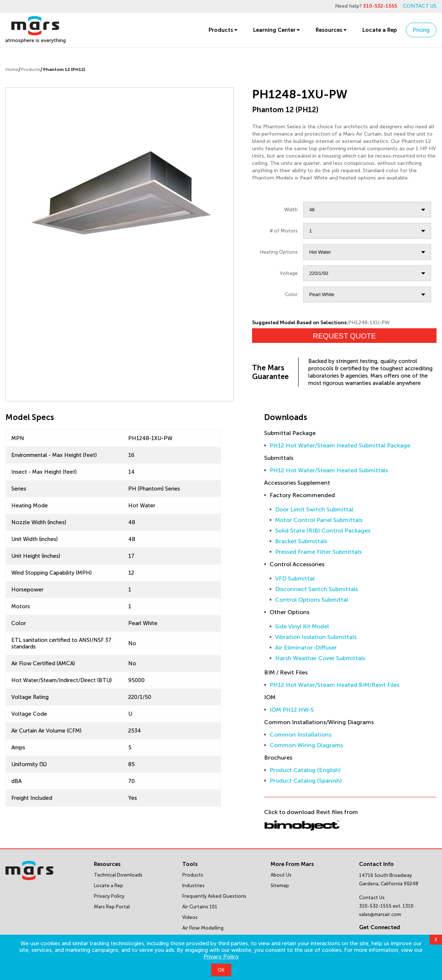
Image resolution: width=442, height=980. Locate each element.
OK (221, 970)
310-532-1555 (380, 6)
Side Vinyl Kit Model (302, 626)
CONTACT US (420, 6)
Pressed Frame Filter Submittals (318, 552)
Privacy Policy (221, 957)
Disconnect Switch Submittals (317, 589)
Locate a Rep (380, 30)
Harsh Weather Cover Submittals (320, 658)
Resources (332, 30)
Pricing (421, 30)
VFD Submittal (295, 578)
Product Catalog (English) (305, 770)
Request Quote (344, 336)
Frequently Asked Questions (214, 896)
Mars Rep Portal (112, 907)
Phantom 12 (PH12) (64, 69)
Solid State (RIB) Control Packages (323, 531)
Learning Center (277, 30)
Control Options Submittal (312, 600)
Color (291, 294)
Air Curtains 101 (200, 907)
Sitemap (280, 886)
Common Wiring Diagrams (306, 745)
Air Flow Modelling (203, 928)
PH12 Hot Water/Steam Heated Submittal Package (340, 445)
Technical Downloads (118, 875)
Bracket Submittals (301, 541)
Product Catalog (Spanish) (306, 781)
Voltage (289, 273)
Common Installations (300, 735)
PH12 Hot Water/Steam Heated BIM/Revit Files (334, 685)
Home (12, 69)
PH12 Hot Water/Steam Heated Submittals (329, 470)
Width (291, 210)
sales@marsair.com (380, 914)
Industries (193, 886)
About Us (281, 875)
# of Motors (284, 231)
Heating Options (279, 252)
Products (224, 30)
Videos (190, 917)
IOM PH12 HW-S (292, 710)
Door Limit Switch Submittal (314, 509)
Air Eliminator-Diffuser (306, 648)
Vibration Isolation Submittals (316, 637)
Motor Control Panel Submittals (319, 520)
